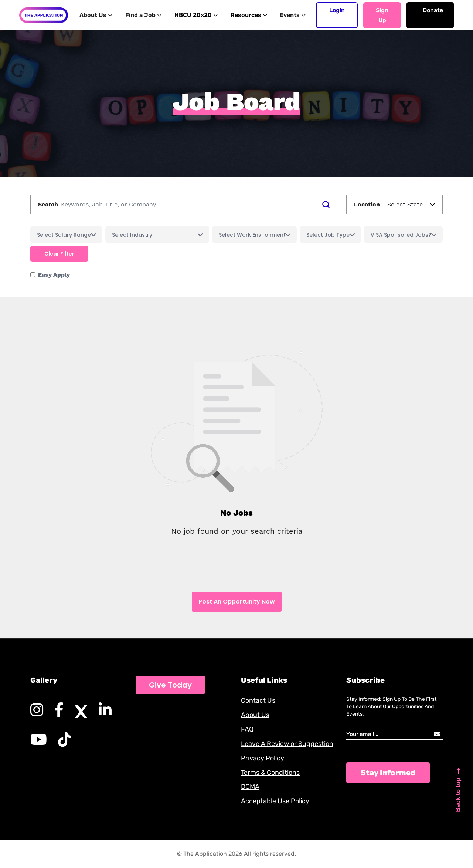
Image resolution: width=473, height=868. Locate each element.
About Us (96, 15)
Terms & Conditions (270, 773)
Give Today (170, 685)
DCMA (250, 787)
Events (290, 15)
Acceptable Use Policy (275, 801)
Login (337, 10)
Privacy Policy (263, 758)
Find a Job (143, 15)
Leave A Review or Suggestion (287, 744)
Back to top (458, 789)
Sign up (382, 15)
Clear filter (59, 254)
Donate (433, 10)
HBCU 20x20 (194, 15)
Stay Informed (388, 773)
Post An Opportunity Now (237, 602)
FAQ (247, 729)
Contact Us (258, 700)
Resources (246, 15)
